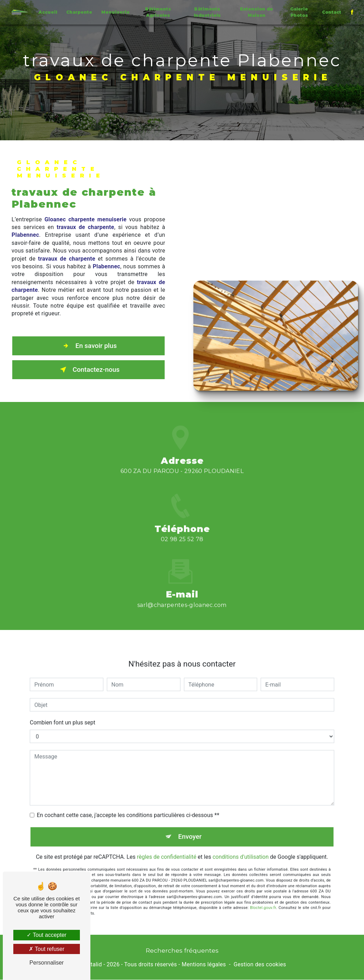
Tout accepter (46, 935)
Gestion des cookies (260, 964)
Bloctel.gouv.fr (263, 900)
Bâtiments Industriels (207, 12)
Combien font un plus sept (63, 714)
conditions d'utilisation (241, 848)
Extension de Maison (256, 12)
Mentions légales (204, 964)
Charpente (79, 12)
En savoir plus (88, 346)
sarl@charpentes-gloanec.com (182, 596)
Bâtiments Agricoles (158, 12)
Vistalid (92, 964)
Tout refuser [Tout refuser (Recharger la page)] (47, 949)
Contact (332, 12)
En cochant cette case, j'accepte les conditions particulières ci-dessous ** (128, 807)
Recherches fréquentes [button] (182, 950)
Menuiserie (115, 12)
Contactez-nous (88, 370)
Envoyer (190, 828)
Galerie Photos (299, 12)
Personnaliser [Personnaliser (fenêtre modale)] (47, 963)
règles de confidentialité (167, 848)
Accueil (48, 12)
